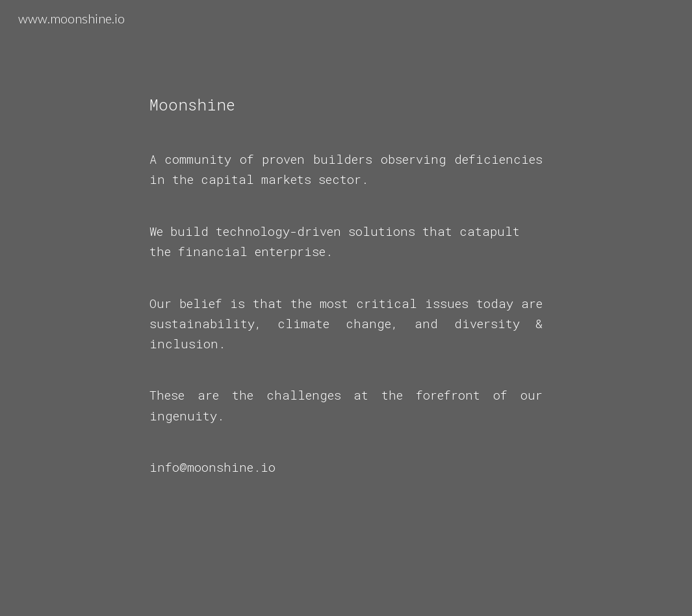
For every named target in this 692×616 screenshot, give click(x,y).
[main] (346, 308)
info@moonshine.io (212, 467)
